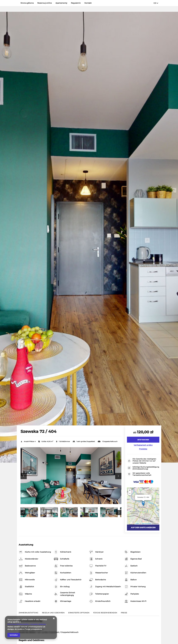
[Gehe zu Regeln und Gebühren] (53, 614)
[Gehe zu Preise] (124, 614)
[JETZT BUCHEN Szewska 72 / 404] (143, 440)
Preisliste (143, 449)
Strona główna (27, 3)
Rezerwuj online (45, 3)
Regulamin (76, 3)
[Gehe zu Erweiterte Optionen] (79, 614)
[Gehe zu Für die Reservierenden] (105, 614)
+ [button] (130, 490)
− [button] (130, 493)
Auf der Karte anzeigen (143, 528)
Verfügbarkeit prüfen (143, 445)
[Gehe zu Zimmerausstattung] (28, 614)
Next (118, 476)
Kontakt (88, 3)
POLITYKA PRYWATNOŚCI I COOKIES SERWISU (27, 624)
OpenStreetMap (146, 523)
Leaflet (137, 523)
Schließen (14, 635)
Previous (24, 476)
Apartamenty (61, 3)
